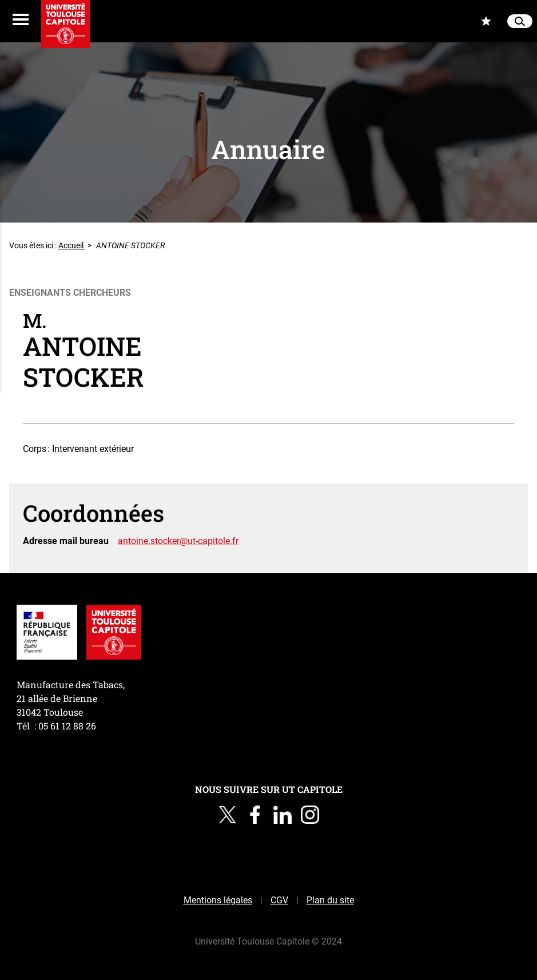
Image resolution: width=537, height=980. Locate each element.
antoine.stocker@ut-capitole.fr (178, 541)
